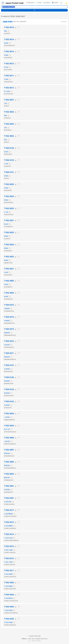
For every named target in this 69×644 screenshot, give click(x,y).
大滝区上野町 (8, 562)
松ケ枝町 (7, 91)
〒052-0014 (9, 52)
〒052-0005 (9, 281)
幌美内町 (7, 478)
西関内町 (7, 453)
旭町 (6, 31)
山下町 (6, 212)
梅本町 (6, 260)
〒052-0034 (9, 426)
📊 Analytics (47, 3)
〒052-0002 (9, 136)
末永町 (6, 272)
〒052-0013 (9, 64)
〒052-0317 (9, 510)
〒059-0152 (9, 401)
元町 (6, 128)
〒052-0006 (9, 462)
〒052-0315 (9, 522)
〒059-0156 (9, 377)
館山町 (6, 224)
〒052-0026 (9, 112)
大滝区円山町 (8, 538)
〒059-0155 (9, 148)
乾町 (6, 140)
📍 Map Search (30, 3)
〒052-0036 (9, 414)
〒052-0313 (9, 546)
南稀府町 (7, 333)
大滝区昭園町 (8, 526)
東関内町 (7, 466)
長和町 (6, 188)
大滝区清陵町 (8, 586)
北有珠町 (7, 405)
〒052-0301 (9, 498)
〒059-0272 (9, 341)
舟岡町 (6, 55)
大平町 (6, 164)
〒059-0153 (9, 160)
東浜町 (6, 43)
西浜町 (6, 200)
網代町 (6, 236)
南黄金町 (7, 357)
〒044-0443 (9, 607)
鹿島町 (6, 248)
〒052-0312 (9, 558)
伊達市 (10, 22)
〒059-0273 (9, 329)
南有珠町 (7, 381)
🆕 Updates (55, 3)
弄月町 (6, 67)
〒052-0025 (9, 233)
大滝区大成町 (8, 550)
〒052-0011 (9, 76)
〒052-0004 (9, 293)
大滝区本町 (8, 502)
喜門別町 (7, 490)
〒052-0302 (9, 583)
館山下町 (7, 429)
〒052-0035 (9, 184)
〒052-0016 (9, 39)
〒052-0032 (9, 208)
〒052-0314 (9, 534)
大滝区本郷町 (8, 574)
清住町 (6, 284)
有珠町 (6, 176)
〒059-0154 (9, 389)
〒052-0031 (9, 220)
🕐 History (39, 3)
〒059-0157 (9, 365)
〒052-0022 (9, 257)
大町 (6, 103)
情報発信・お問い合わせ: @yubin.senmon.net (34, 639)
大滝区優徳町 (8, 514)
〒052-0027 (9, 100)
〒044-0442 (9, 619)
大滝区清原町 (8, 610)
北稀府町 (7, 309)
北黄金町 (7, 345)
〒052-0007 (9, 450)
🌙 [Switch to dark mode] (66, 3)
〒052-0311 (9, 570)
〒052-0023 (9, 124)
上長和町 (7, 417)
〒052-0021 (9, 269)
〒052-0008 (9, 438)
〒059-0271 (9, 353)
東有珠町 (7, 393)
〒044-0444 (9, 595)
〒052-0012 (9, 88)
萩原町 (6, 297)
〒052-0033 (9, 196)
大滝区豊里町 (8, 598)
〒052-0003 (9, 474)
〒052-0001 (9, 486)
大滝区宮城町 (8, 622)
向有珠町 (7, 369)
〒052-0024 (9, 245)
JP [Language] (61, 3)
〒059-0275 (9, 305)
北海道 (5, 22)
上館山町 (7, 441)
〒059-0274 (9, 317)
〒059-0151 (9, 172)
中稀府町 (7, 321)
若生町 (6, 152)
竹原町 (6, 79)
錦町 (6, 116)
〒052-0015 (9, 27)
